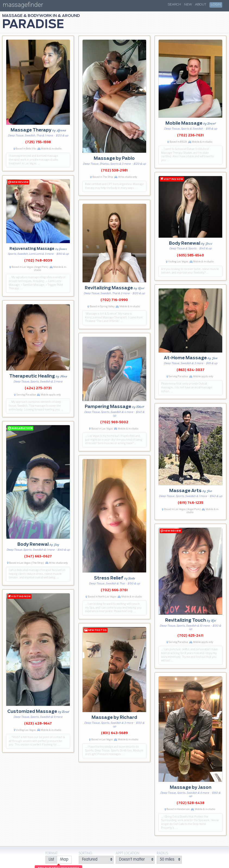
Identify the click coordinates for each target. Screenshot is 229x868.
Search (174, 5)
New (188, 5)
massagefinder (23, 6)
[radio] (51, 860)
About (201, 5)
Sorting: (86, 853)
